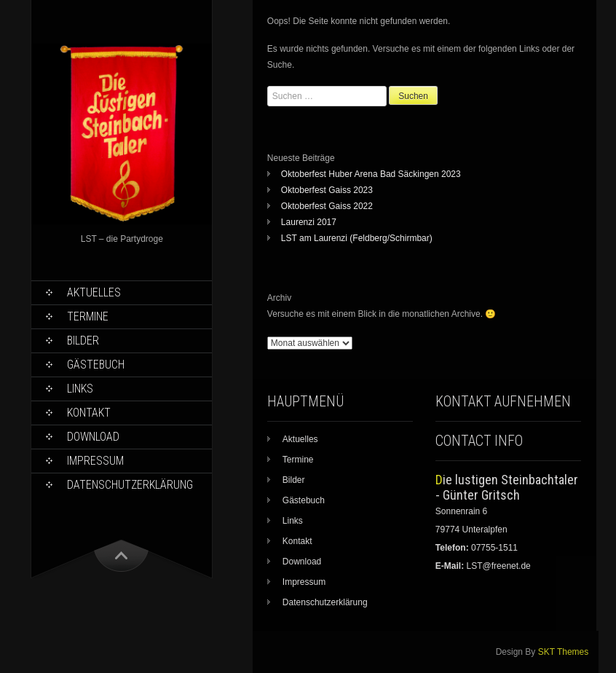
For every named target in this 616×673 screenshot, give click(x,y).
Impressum (95, 461)
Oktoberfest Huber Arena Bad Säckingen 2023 (371, 174)
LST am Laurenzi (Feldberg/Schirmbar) (357, 238)
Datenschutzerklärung (130, 485)
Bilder (83, 341)
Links (80, 389)
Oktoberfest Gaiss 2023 (327, 190)
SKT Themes (564, 652)
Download (93, 437)
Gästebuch (96, 365)
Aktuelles (94, 292)
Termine (88, 316)
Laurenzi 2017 (309, 222)
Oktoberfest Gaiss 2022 (327, 206)
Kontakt (89, 413)
